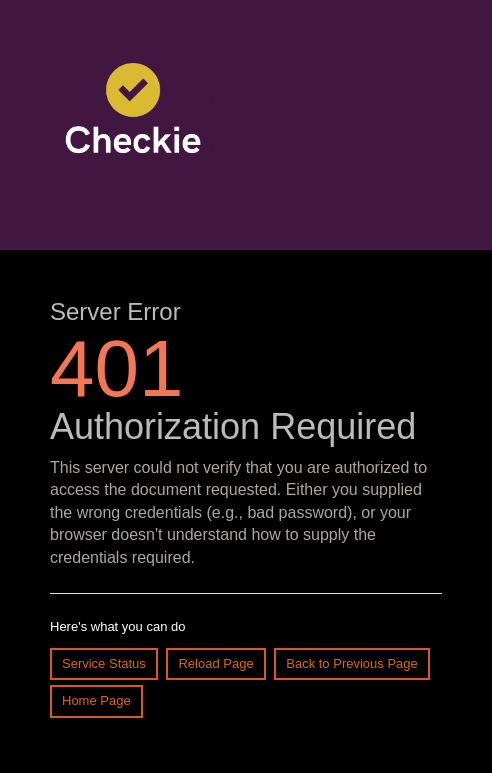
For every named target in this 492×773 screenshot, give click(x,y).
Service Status (104, 663)
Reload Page (215, 663)
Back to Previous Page (352, 663)
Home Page (96, 700)
